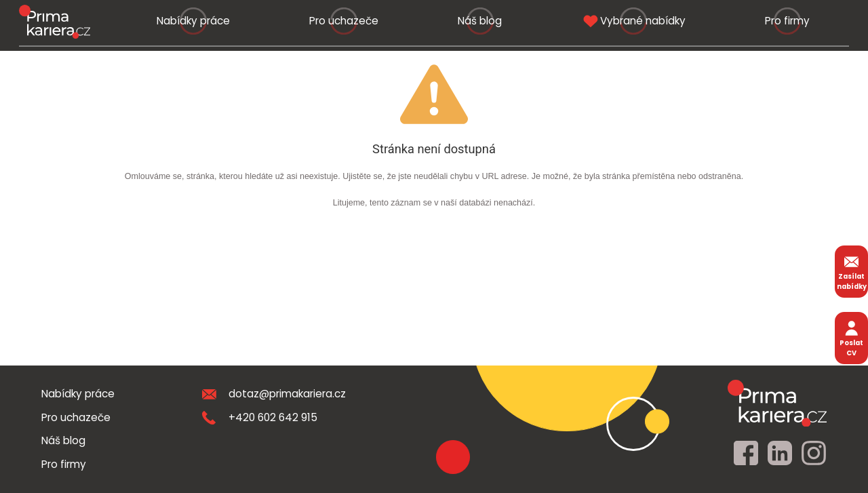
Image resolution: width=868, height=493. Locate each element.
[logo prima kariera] (55, 21)
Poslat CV (851, 338)
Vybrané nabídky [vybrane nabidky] (633, 21)
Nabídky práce (193, 21)
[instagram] (814, 454)
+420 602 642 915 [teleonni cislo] (260, 417)
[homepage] (777, 402)
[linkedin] (780, 454)
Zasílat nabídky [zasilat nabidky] (852, 271)
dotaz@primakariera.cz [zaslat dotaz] (274, 394)
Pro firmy (787, 21)
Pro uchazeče (344, 21)
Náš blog (480, 21)
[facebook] (746, 454)
